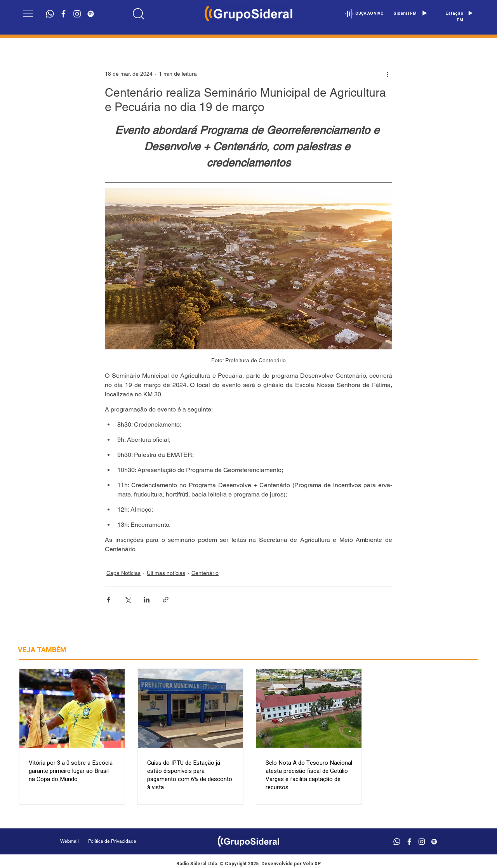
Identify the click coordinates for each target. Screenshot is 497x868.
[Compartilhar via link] (166, 600)
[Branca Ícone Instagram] (77, 14)
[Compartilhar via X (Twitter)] (128, 600)
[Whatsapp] (50, 14)
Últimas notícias (166, 573)
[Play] (424, 13)
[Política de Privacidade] (132, 841)
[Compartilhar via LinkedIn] (147, 600)
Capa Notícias (123, 573)
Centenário (205, 573)
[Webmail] (70, 841)
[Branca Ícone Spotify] (91, 14)
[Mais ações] (388, 74)
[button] (28, 14)
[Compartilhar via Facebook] (109, 600)
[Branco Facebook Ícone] (63, 14)
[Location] (139, 14)
